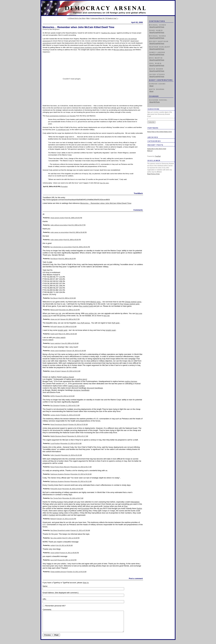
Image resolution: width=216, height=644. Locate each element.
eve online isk (91, 313)
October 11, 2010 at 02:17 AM (70, 406)
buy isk (106, 316)
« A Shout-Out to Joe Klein (76, 18)
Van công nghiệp (56, 538)
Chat (49, 506)
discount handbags (95, 388)
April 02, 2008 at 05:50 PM (72, 240)
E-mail (156, 27)
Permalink (64, 187)
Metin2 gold (54, 310)
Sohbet (60, 502)
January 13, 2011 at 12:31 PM (67, 519)
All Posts (161, 27)
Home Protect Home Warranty (60, 467)
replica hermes (131, 381)
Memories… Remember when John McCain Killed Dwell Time (106, 203)
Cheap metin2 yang (133, 302)
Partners (153, 128)
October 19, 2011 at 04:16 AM (77, 572)
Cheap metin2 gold (132, 304)
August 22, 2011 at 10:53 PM (67, 560)
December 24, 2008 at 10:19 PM (69, 310)
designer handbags (81, 390)
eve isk (58, 313)
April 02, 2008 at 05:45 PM (74, 218)
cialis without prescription (59, 225)
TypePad (158, 156)
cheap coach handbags (58, 351)
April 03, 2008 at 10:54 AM (67, 298)
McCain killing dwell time (123, 50)
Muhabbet (135, 502)
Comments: (47, 610)
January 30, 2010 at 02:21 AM (71, 371)
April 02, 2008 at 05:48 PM (78, 232)
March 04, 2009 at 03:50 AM (68, 334)
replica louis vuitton (76, 386)
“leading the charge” (108, 33)
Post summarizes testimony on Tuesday (61, 116)
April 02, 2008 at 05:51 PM (81, 247)
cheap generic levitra (57, 218)
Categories (154, 141)
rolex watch (61, 337)
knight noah (111, 330)
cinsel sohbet (55, 553)
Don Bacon (54, 259)
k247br (53, 396)
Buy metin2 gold (86, 306)
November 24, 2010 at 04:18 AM (81, 474)
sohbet (53, 545)
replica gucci (82, 379)
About (151, 27)
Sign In (86, 583)
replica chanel (68, 377)
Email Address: (61, 593)
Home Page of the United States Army (160, 132)
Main (88, 18)
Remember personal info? (54, 606)
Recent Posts (156, 145)
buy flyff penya (84, 323)
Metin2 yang (96, 302)
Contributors (157, 21)
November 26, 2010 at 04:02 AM (73, 489)
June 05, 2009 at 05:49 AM (70, 343)
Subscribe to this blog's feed (157, 149)
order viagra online (57, 240)
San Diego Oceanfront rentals (60, 530)
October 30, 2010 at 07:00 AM (78, 425)
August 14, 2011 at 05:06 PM (70, 553)
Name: (45, 586)
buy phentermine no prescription (61, 247)
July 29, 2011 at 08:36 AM (64, 545)
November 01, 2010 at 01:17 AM (78, 436)
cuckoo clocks (55, 415)
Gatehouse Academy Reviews (60, 474)
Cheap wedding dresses (58, 572)
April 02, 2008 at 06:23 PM (67, 259)
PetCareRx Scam (56, 489)
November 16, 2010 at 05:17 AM (81, 467)
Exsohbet (85, 508)
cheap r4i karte (55, 371)
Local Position (55, 444)
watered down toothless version (86, 47)
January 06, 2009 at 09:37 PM (70, 319)
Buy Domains (55, 406)
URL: (45, 599)
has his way (104, 183)
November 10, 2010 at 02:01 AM (71, 444)
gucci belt (54, 560)
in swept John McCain (120, 45)
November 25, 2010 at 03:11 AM (81, 481)
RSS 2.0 (150, 151)
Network (53, 519)
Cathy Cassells (55, 455)
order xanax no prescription (60, 232)
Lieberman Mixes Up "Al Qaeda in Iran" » (104, 18)
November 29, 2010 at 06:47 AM (73, 498)
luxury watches (55, 343)
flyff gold (116, 323)
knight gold (63, 330)
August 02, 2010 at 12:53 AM (65, 396)
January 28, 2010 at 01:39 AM (76, 351)
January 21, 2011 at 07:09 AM (80, 530)
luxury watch (48, 340)
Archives (153, 137)
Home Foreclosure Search (59, 425)
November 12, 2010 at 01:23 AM (72, 455)
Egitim (139, 508)
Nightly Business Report (58, 436)
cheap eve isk (55, 319)
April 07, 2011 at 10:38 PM (71, 538)
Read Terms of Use (153, 174)
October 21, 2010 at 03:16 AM (71, 415)
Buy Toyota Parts (56, 498)
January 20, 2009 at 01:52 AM (67, 327)
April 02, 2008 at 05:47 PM (77, 225)
